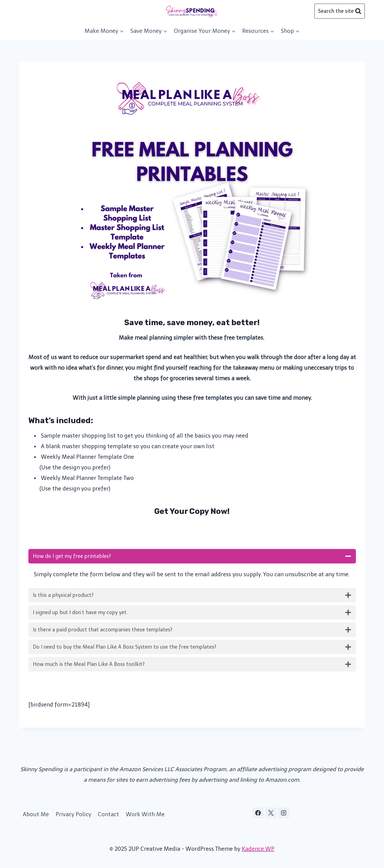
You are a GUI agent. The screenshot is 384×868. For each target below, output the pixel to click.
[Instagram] (284, 813)
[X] (271, 813)
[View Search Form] (340, 11)
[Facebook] (258, 813)
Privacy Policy (73, 814)
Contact (108, 814)
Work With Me (145, 814)
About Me (36, 814)
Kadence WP (258, 849)
